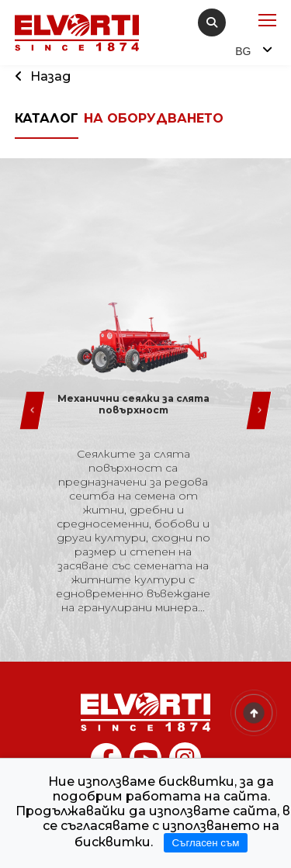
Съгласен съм (205, 843)
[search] (212, 22)
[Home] (146, 712)
